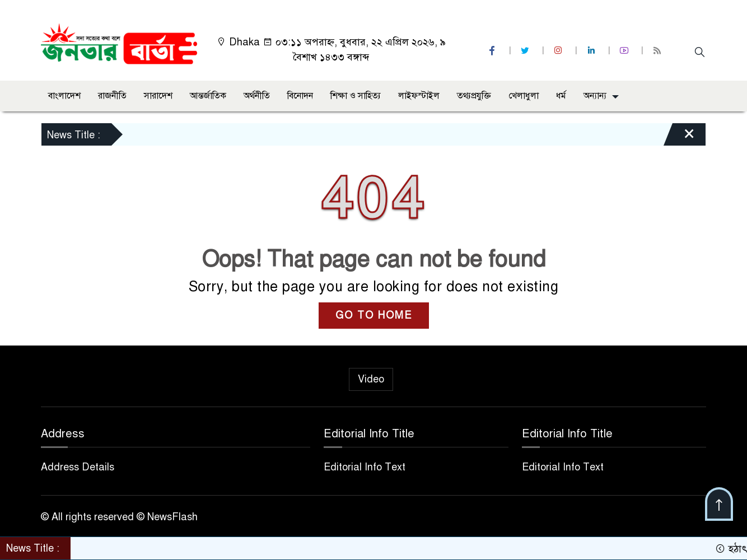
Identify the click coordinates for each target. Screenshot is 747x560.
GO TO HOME (374, 315)
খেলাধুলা (524, 96)
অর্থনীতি (257, 96)
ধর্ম (561, 96)
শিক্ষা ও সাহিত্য (356, 96)
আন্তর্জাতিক (208, 96)
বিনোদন (300, 96)
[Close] (679, 137)
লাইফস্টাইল (419, 96)
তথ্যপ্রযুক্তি (474, 96)
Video (371, 379)
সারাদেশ (158, 96)
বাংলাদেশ (64, 96)
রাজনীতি (112, 96)
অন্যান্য (595, 96)
